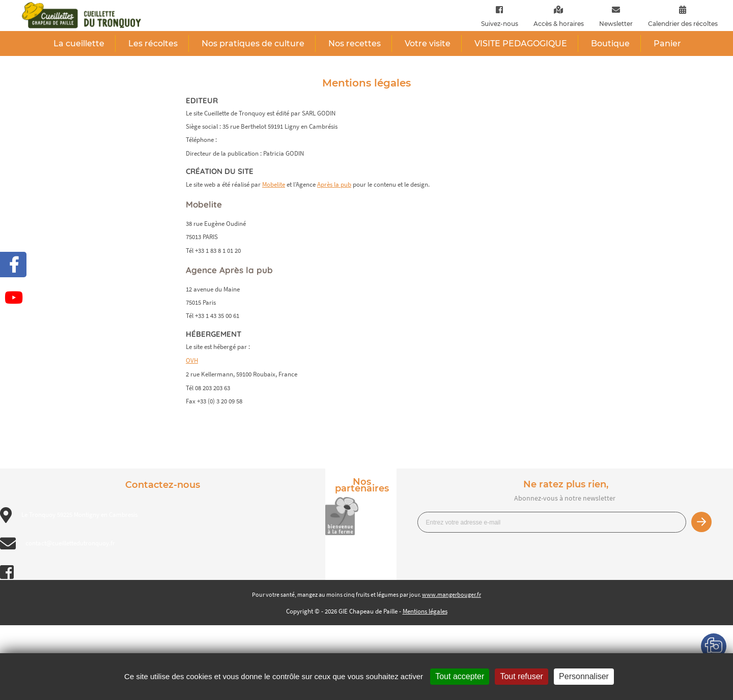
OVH (192, 360)
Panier (667, 43)
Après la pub (334, 184)
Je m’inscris (701, 522)
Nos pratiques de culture (253, 43)
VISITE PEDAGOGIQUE (521, 43)
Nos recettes (355, 43)
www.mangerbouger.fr (452, 594)
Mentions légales (425, 611)
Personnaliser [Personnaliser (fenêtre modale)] (584, 676)
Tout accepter (460, 676)
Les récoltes (153, 43)
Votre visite (428, 43)
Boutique (610, 43)
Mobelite (274, 184)
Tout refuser (521, 676)
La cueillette (79, 43)
